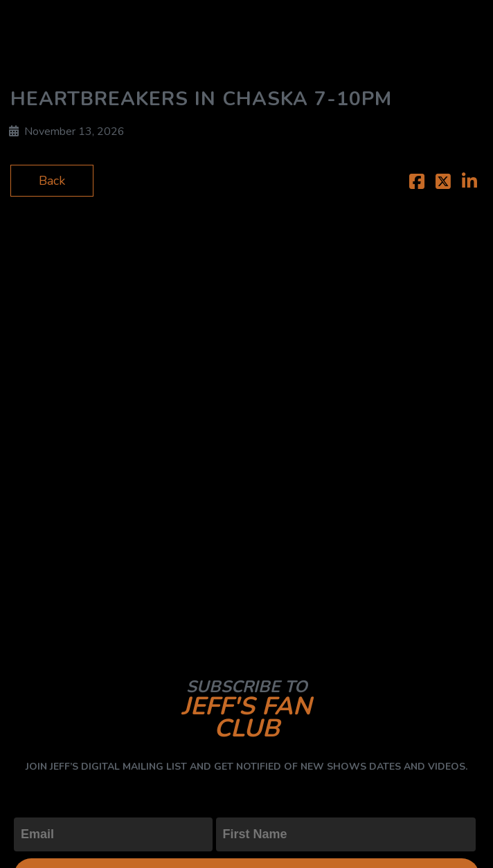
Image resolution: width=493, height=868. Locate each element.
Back (52, 181)
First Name (247, 806)
